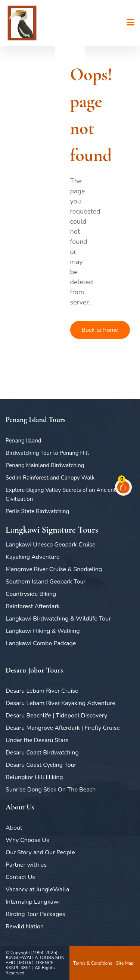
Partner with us (26, 865)
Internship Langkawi (33, 902)
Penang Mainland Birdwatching (45, 465)
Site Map (125, 963)
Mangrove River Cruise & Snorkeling (54, 569)
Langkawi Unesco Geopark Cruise (51, 545)
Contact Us (20, 877)
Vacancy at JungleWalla (37, 889)
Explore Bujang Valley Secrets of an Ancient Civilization (61, 494)
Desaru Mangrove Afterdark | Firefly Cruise (63, 728)
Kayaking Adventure (33, 557)
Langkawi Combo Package (41, 643)
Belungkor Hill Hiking (34, 777)
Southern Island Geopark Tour (46, 582)
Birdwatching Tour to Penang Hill (47, 453)
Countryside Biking (31, 594)
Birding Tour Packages (35, 914)
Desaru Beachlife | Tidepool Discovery (56, 716)
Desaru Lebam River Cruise (42, 691)
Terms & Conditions (93, 963)
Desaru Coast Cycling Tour (41, 765)
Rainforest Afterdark (33, 606)
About (14, 828)
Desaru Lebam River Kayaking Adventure (60, 703)
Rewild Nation (25, 927)
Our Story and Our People (40, 852)
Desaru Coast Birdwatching (42, 753)
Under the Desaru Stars (37, 740)
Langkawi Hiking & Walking (43, 631)
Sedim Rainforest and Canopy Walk (50, 478)
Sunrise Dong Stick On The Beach (51, 790)
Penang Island (24, 441)
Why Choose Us (27, 840)
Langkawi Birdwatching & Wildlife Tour (58, 619)
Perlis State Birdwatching (37, 511)
